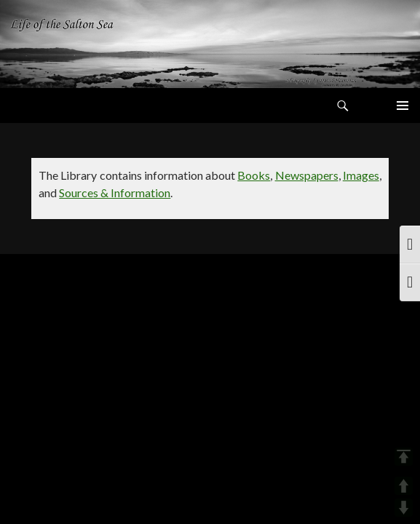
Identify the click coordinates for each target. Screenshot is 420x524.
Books (254, 175)
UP (404, 486)
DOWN (404, 508)
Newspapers (307, 175)
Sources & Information (115, 192)
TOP (404, 457)
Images (361, 175)
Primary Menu (403, 106)
